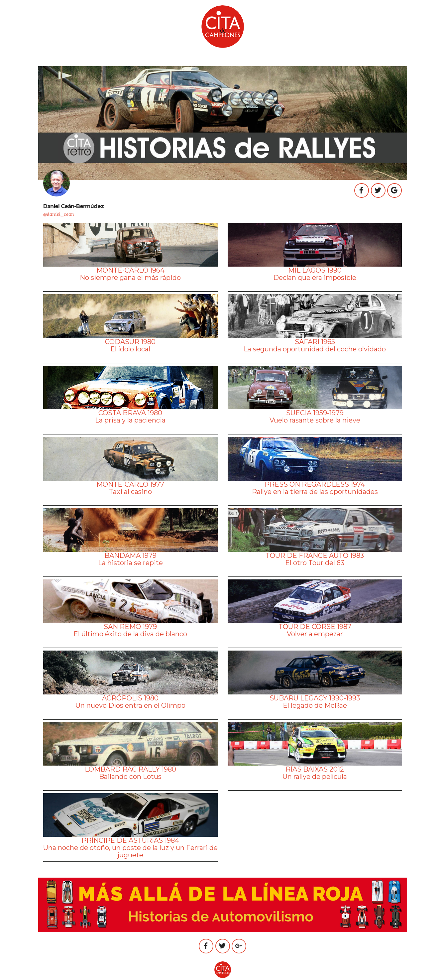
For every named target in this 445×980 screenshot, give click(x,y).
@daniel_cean (59, 214)
